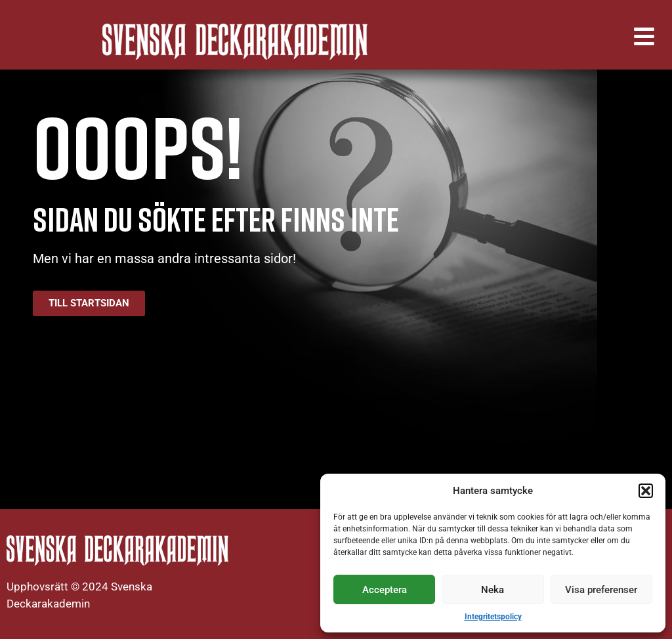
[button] (646, 491)
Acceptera (385, 590)
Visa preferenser (601, 590)
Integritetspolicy (493, 617)
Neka (493, 590)
